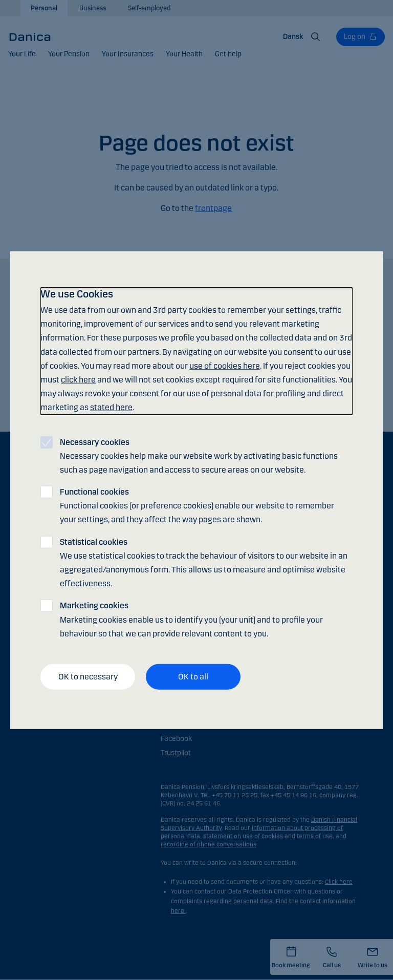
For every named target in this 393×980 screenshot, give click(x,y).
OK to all (193, 677)
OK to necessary (88, 677)
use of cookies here (225, 365)
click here (78, 380)
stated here (111, 407)
